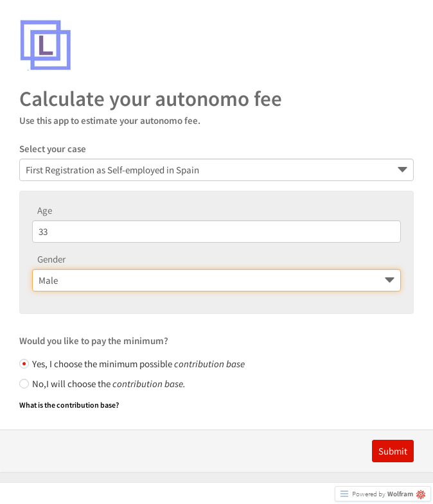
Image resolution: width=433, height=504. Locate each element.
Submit (393, 451)
